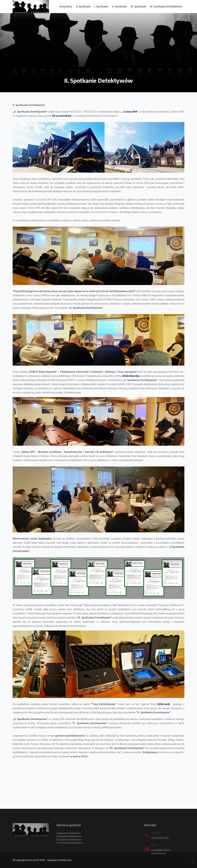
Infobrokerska (131, 376)
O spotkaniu (83, 6)
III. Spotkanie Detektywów (69, 846)
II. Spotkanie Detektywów (69, 843)
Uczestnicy (66, 6)
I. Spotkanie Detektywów (69, 839)
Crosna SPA (130, 112)
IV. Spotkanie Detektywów (166, 6)
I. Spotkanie (101, 6)
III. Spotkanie (139, 6)
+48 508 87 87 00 (160, 844)
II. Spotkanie (120, 6)
